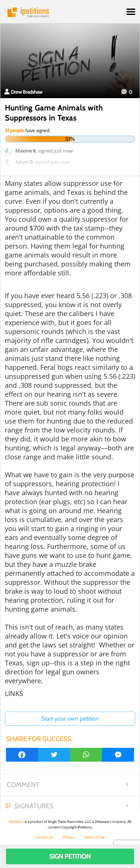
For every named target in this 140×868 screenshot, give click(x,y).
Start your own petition (70, 719)
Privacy (69, 837)
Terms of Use (95, 837)
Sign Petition (70, 856)
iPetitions (70, 12)
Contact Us (44, 837)
